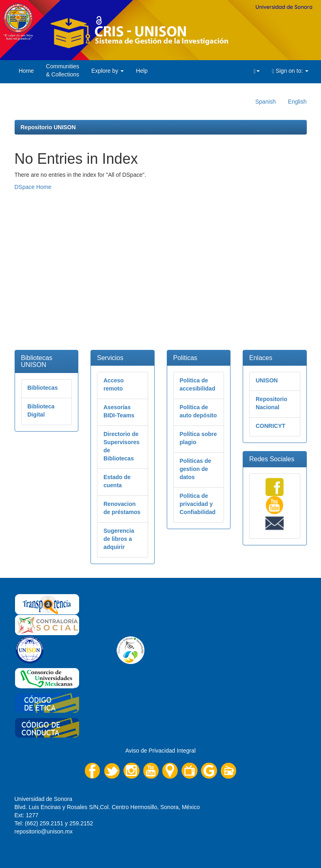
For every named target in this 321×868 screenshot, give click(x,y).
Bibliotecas (43, 388)
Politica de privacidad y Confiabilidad (198, 504)
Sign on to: (290, 71)
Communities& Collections (62, 70)
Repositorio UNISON (48, 127)
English (297, 102)
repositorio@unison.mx (44, 831)
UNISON (267, 380)
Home (26, 71)
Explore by (108, 71)
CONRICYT (270, 426)
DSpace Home (33, 187)
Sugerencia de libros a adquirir (119, 539)
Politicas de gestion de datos (196, 469)
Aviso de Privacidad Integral (160, 751)
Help (142, 71)
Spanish (266, 102)
